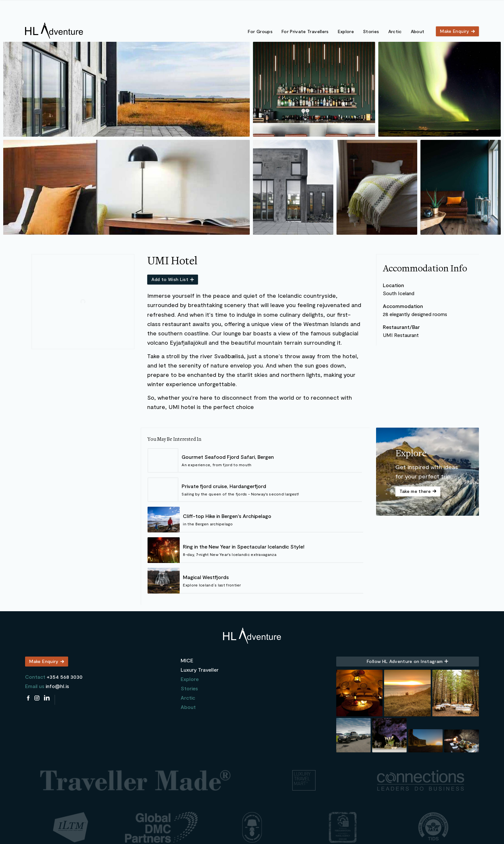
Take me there (415, 491)
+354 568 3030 (65, 677)
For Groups (260, 31)
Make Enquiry (455, 31)
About (418, 31)
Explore (346, 31)
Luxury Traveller (200, 670)
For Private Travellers (305, 31)
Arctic (395, 31)
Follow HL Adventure (405, 661)
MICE (187, 660)
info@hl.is (57, 686)
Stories (371, 31)
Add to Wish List (170, 279)
